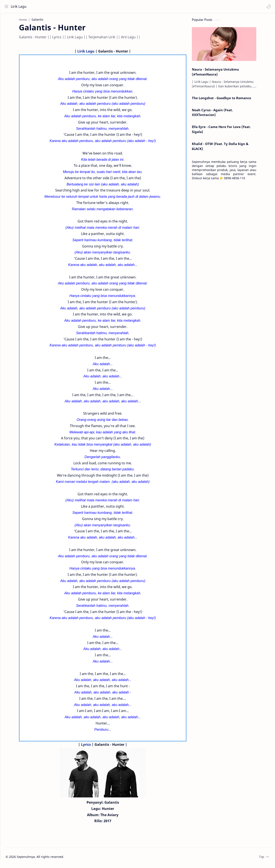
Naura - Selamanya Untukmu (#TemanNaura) (223, 74)
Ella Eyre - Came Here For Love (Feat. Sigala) (229, 131)
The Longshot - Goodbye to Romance (229, 100)
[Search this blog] (89, 6)
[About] (8, 30)
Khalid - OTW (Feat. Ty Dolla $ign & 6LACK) (228, 148)
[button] (267, 6)
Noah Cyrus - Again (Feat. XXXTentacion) (220, 114)
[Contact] (8, 39)
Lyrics (94, 747)
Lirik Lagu (20, 6)
